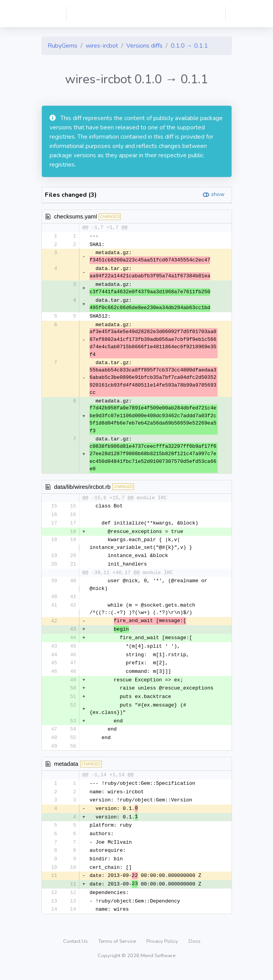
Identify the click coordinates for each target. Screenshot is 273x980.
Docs (195, 951)
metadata (66, 769)
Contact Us (76, 951)
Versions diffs (144, 46)
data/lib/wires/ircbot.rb (82, 488)
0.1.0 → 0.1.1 (189, 46)
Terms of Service (118, 951)
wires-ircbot (102, 46)
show (218, 194)
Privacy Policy (163, 951)
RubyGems (63, 46)
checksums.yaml (76, 216)
